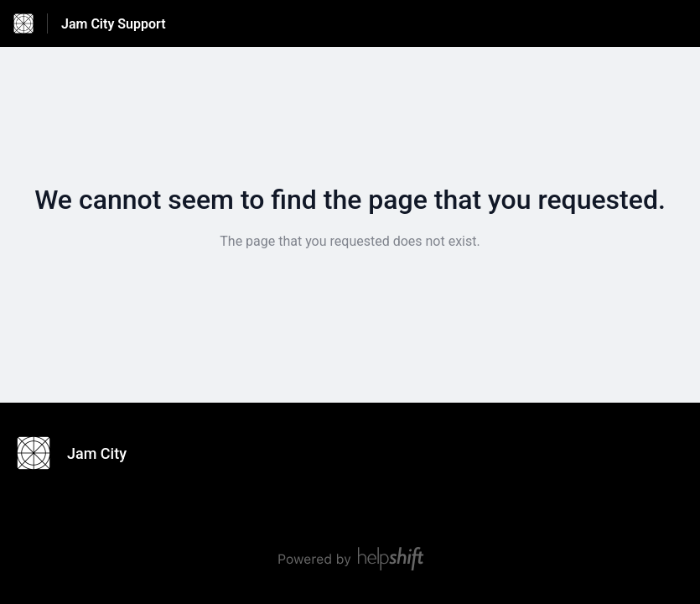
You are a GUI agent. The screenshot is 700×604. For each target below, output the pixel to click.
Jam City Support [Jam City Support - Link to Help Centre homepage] (114, 24)
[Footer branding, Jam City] (80, 453)
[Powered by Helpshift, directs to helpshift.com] (350, 559)
